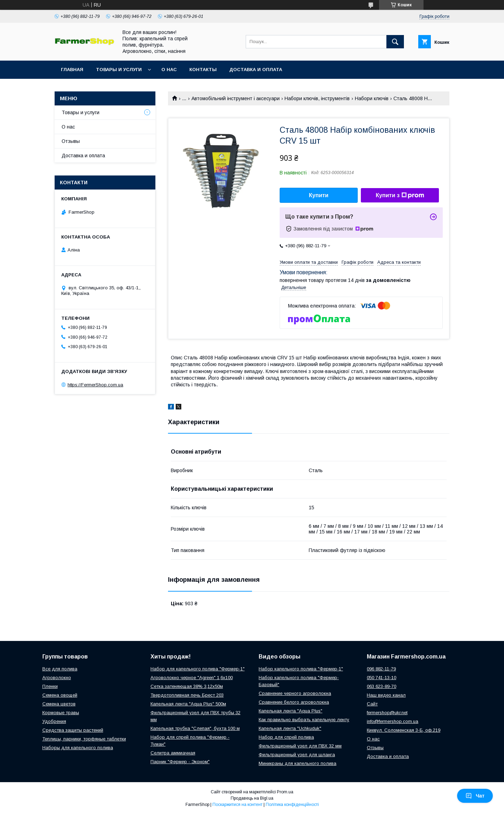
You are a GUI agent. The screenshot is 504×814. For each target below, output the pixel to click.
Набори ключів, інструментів (317, 98)
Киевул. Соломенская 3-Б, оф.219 (404, 730)
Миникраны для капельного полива (297, 763)
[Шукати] (395, 42)
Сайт (372, 704)
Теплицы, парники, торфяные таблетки (84, 739)
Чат (475, 796)
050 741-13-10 (381, 678)
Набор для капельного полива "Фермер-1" (198, 669)
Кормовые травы (61, 713)
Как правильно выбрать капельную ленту (304, 720)
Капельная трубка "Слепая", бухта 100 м (195, 728)
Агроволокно (57, 678)
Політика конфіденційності (292, 805)
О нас (169, 70)
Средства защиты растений (73, 730)
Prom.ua (285, 792)
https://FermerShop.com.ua (95, 385)
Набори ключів (372, 98)
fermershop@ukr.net (387, 713)
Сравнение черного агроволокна (295, 693)
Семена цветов (59, 704)
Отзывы (71, 141)
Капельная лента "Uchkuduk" (290, 728)
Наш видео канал (386, 695)
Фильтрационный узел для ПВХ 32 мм (300, 746)
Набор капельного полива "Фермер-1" (301, 669)
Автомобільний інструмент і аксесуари (236, 98)
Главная (72, 70)
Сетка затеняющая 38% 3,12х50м (187, 686)
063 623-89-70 (381, 686)
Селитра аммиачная (173, 753)
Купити (319, 195)
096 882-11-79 (381, 669)
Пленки (50, 686)
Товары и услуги (119, 70)
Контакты (203, 70)
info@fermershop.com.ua (393, 721)
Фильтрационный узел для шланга (297, 755)
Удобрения (54, 721)
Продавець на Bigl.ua (252, 798)
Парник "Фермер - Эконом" (180, 762)
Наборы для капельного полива (78, 748)
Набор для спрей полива (286, 737)
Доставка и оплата (256, 70)
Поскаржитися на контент (237, 805)
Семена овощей (60, 695)
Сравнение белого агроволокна (294, 702)
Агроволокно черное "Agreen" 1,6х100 (192, 678)
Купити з (400, 195)
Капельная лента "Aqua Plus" (290, 711)
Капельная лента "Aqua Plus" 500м (188, 704)
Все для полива (60, 669)
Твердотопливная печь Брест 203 (187, 695)
